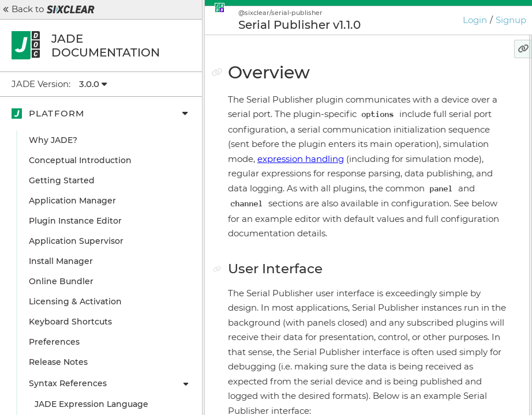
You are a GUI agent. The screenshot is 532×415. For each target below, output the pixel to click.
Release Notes (58, 362)
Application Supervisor (76, 241)
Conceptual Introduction (80, 160)
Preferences (54, 342)
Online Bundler (61, 281)
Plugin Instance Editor (75, 221)
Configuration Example (437, 124)
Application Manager (72, 201)
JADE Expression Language (91, 404)
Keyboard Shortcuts (70, 322)
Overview (403, 84)
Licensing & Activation (75, 301)
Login (475, 20)
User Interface (418, 104)
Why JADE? (53, 140)
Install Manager (61, 261)
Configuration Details (434, 144)
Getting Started (62, 180)
